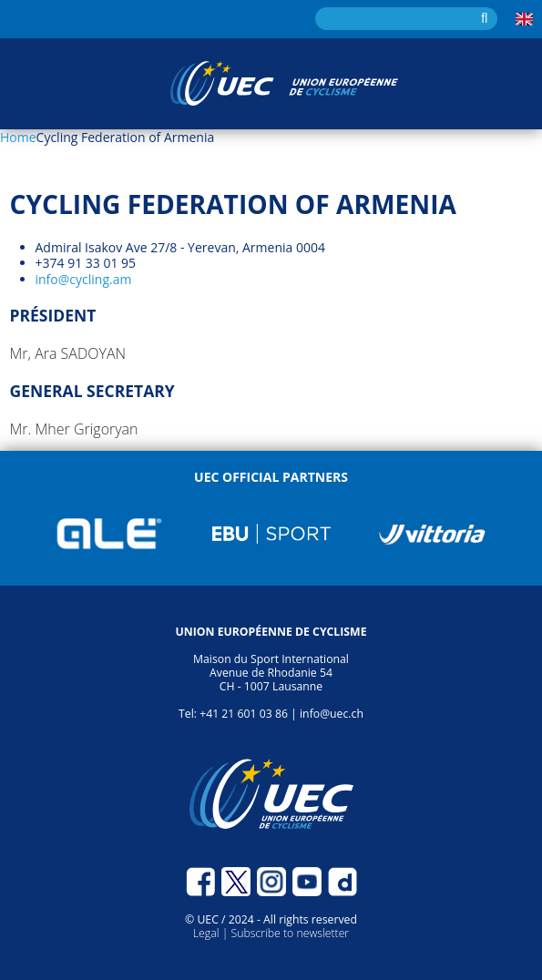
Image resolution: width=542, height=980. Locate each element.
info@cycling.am (84, 279)
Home (18, 137)
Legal (208, 933)
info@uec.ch (332, 714)
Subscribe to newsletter (290, 933)
